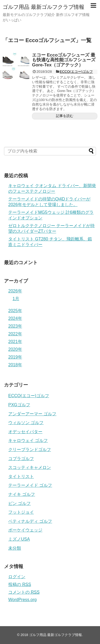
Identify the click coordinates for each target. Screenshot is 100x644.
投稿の (20, 584)
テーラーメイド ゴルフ (30, 485)
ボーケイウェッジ (25, 530)
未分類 (15, 548)
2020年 (15, 349)
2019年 (15, 357)
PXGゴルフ (19, 405)
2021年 (15, 342)
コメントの (24, 592)
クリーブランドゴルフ (30, 450)
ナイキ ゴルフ (22, 494)
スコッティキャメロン (30, 467)
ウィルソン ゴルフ (26, 423)
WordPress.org (22, 600)
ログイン (17, 577)
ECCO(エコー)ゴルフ (76, 72)
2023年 (15, 326)
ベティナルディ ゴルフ (30, 521)
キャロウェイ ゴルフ (28, 440)
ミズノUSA (19, 539)
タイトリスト (21, 476)
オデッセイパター (25, 432)
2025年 (15, 311)
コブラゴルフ (21, 459)
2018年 (15, 365)
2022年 (15, 334)
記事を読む (65, 116)
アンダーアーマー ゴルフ (32, 414)
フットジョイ (21, 512)
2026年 (15, 291)
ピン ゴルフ (19, 503)
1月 (16, 299)
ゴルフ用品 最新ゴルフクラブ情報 (43, 7)
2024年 (15, 318)
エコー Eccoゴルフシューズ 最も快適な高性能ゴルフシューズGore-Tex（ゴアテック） (64, 60)
